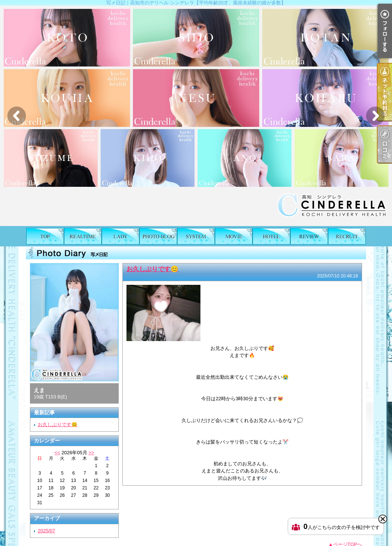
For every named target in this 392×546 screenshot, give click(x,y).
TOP (45, 236)
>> (91, 453)
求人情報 (347, 236)
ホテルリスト (271, 236)
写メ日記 (158, 236)
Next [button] (375, 116)
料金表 (196, 236)
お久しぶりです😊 (58, 424)
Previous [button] (17, 116)
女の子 (121, 236)
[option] (196, 116)
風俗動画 (234, 236)
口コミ (309, 236)
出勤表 (83, 236)
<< (57, 453)
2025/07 (46, 531)
